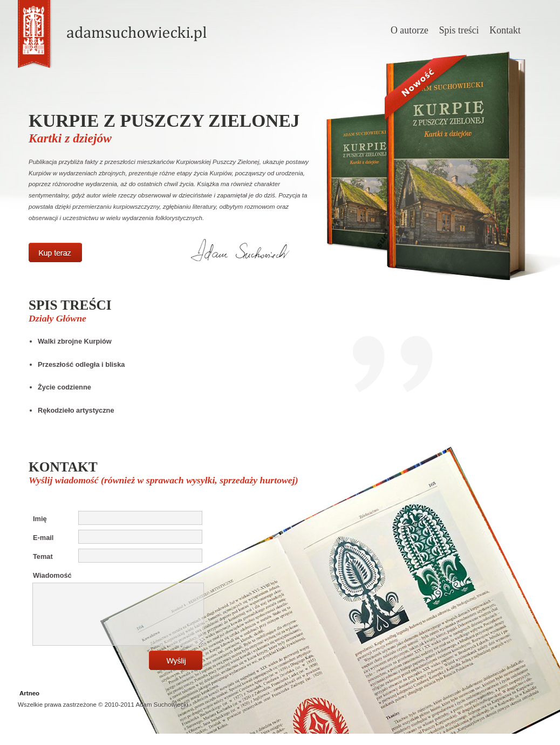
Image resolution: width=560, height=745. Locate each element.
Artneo (29, 705)
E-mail (43, 538)
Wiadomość (52, 575)
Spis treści (459, 30)
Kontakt (505, 30)
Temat (43, 556)
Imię (40, 519)
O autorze (409, 30)
